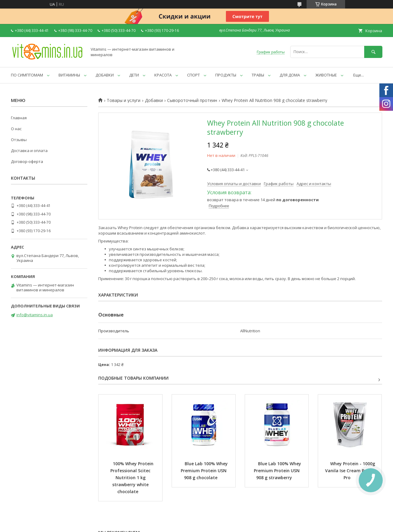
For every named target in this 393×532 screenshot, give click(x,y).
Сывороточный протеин (192, 100)
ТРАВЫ (258, 75)
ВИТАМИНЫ (69, 75)
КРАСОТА (163, 75)
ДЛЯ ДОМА (290, 75)
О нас (16, 129)
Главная (19, 118)
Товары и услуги (124, 100)
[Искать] (373, 52)
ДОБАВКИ (105, 75)
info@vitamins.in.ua (35, 315)
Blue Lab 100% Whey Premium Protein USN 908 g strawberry (278, 471)
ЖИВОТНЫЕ (326, 75)
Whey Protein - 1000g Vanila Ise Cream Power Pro (351, 471)
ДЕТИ (134, 75)
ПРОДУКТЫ (226, 75)
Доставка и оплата (29, 151)
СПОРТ (193, 75)
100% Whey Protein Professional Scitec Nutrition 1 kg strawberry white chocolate (133, 478)
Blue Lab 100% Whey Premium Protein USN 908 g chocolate (205, 471)
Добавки (154, 100)
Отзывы (19, 140)
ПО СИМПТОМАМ (27, 75)
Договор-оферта (27, 161)
